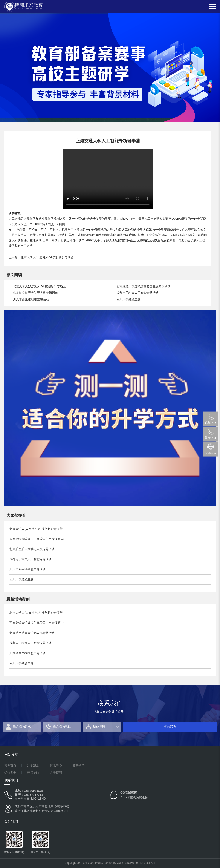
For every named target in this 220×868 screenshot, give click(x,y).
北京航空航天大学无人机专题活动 (35, 293)
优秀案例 (10, 773)
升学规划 (33, 766)
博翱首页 (10, 766)
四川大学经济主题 (128, 299)
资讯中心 (56, 766)
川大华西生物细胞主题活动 (31, 299)
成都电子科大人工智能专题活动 (137, 293)
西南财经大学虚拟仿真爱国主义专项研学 (144, 286)
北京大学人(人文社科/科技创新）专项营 (47, 257)
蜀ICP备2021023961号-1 (140, 863)
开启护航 (33, 773)
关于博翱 (56, 773)
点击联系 (202, 727)
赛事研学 (79, 766)
